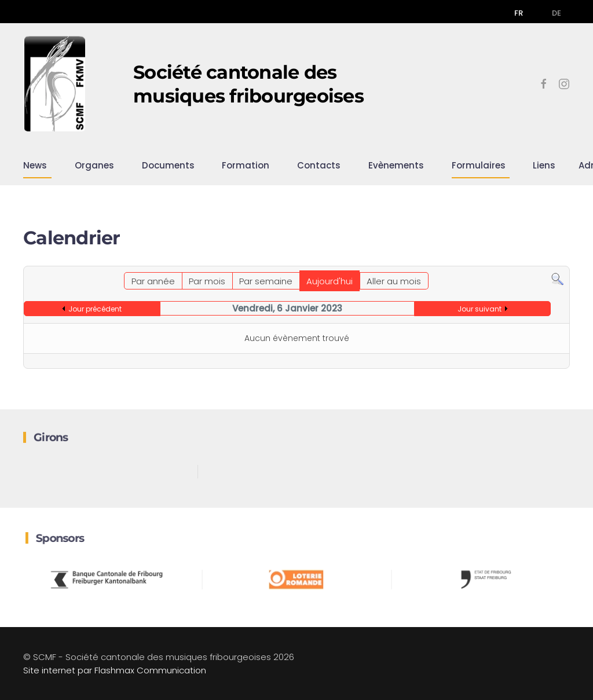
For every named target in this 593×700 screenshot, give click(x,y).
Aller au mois (394, 281)
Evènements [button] (396, 165)
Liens (544, 165)
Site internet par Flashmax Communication (115, 670)
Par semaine (266, 281)
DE (557, 13)
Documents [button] (168, 165)
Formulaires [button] (479, 165)
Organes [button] (94, 165)
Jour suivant (479, 309)
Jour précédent (95, 309)
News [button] (35, 165)
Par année (153, 281)
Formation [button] (246, 165)
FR (519, 13)
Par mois (207, 281)
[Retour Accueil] (55, 84)
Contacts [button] (319, 165)
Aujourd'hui (330, 281)
